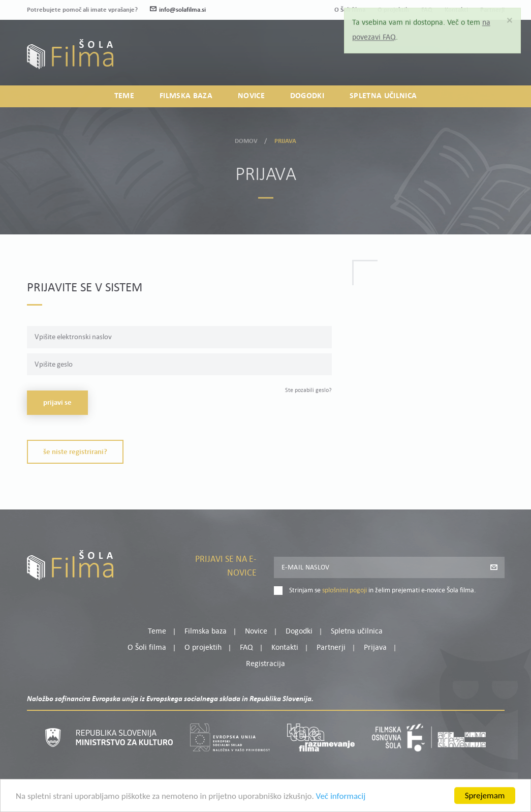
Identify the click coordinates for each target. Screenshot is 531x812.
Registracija (487, 60)
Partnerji (331, 648)
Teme (124, 96)
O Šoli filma (147, 648)
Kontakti (285, 648)
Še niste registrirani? (75, 452)
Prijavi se (57, 403)
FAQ (246, 648)
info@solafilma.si (178, 10)
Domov (246, 139)
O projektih (203, 648)
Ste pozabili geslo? (308, 390)
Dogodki (307, 96)
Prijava (441, 60)
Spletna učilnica (383, 96)
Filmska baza (186, 96)
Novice (251, 96)
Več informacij (341, 801)
